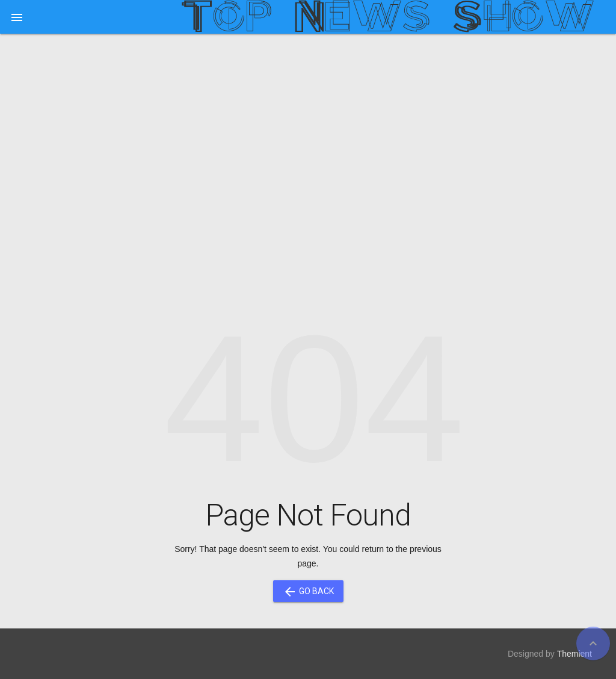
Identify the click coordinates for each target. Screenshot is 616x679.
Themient (574, 654)
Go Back (308, 591)
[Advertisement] (308, 136)
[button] (17, 17)
